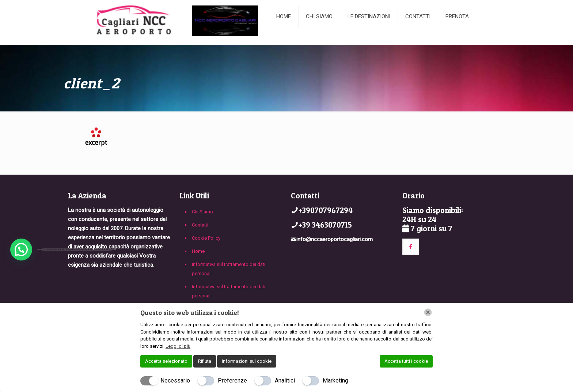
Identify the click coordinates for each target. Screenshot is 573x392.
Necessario (175, 380)
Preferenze (232, 380)
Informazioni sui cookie (247, 361)
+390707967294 (326, 210)
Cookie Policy (206, 238)
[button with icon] (411, 247)
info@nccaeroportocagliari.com (335, 239)
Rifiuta (205, 361)
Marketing (335, 380)
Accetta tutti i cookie (406, 361)
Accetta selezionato (166, 361)
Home (198, 251)
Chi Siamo (202, 212)
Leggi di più (178, 346)
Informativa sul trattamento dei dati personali (229, 269)
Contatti (200, 225)
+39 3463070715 (325, 225)
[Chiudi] (428, 312)
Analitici (285, 380)
